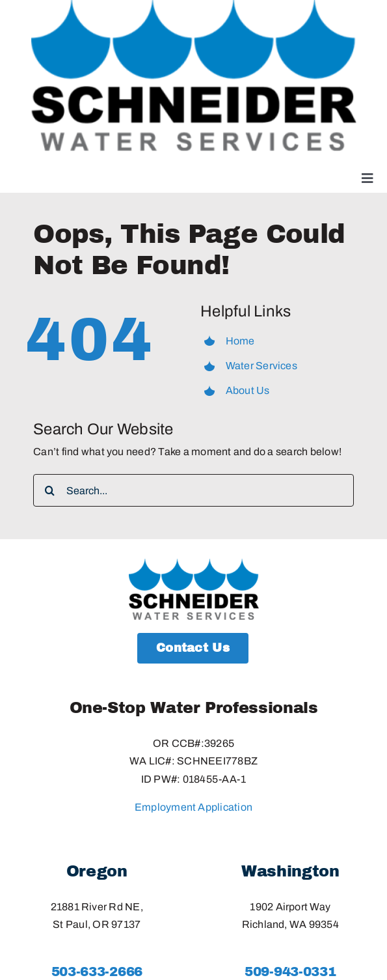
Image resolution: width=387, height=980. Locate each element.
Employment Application (193, 807)
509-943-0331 (290, 972)
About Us (248, 390)
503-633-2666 (97, 972)
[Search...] (193, 490)
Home (240, 341)
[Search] (49, 490)
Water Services (261, 366)
